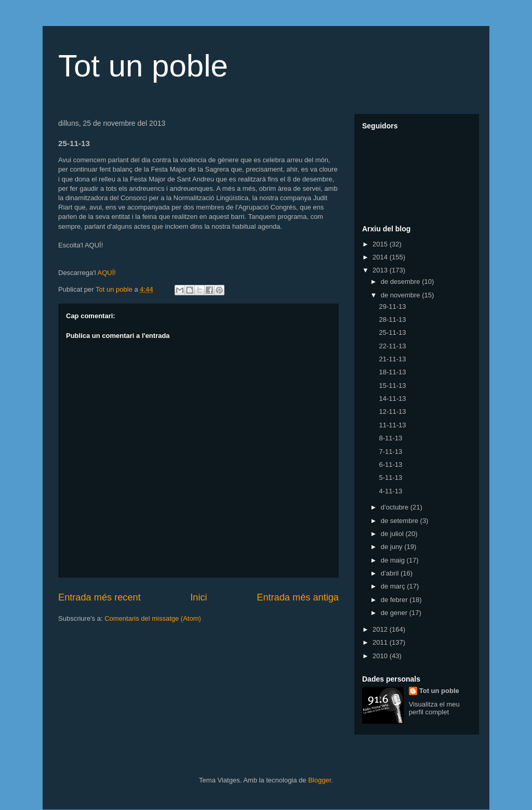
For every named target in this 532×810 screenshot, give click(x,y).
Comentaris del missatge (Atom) (153, 618)
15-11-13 (392, 386)
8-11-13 (390, 438)
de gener (395, 613)
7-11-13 (390, 452)
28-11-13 (392, 319)
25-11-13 (392, 332)
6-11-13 (390, 465)
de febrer (395, 600)
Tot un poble (143, 66)
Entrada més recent (99, 597)
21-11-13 (392, 359)
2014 (381, 257)
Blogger (320, 780)
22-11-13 (392, 346)
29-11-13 (392, 306)
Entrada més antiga (298, 597)
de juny (393, 547)
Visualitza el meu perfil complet (434, 708)
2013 (381, 270)
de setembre (401, 521)
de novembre (402, 295)
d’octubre (396, 507)
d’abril (391, 573)
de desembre (402, 282)
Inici (198, 597)
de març (394, 586)
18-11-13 (392, 372)
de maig (394, 560)
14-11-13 (392, 399)
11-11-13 (392, 425)
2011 (381, 642)
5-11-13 (390, 478)
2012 (381, 629)
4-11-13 (390, 491)
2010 (381, 656)
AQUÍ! (106, 273)
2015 (381, 244)
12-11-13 (392, 411)
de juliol (393, 534)
